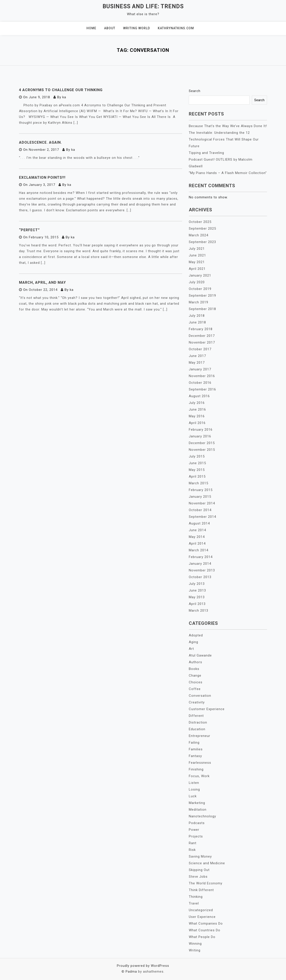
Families (196, 749)
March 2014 (199, 550)
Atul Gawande (200, 655)
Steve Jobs (198, 877)
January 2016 (200, 436)
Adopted (196, 635)
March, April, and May (42, 282)
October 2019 (200, 289)
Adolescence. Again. (40, 142)
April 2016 (197, 423)
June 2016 (197, 409)
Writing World (137, 28)
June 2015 (197, 463)
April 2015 (197, 476)
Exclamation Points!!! (42, 177)
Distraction (198, 722)
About (110, 28)
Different (196, 716)
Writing (195, 950)
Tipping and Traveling (206, 153)
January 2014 (200, 564)
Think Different (201, 890)
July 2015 (197, 456)
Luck (193, 796)
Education (197, 729)
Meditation (198, 810)
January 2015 (200, 497)
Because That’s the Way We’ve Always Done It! (228, 126)
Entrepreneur (200, 736)
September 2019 (202, 296)
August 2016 (199, 396)
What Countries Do (205, 930)
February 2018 (201, 329)
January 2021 (200, 275)
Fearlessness (200, 763)
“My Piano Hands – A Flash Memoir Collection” (228, 173)
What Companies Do (206, 923)
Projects (196, 836)
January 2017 (200, 369)
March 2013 (199, 611)
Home (91, 28)
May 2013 (197, 597)
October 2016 (200, 383)
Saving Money (200, 856)
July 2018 (197, 316)
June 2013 (197, 590)
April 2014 (197, 544)
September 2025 (202, 229)
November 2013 (202, 570)
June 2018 (197, 322)
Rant (193, 843)
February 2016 (201, 430)
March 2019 (199, 302)
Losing (194, 789)
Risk (192, 850)
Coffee (195, 689)
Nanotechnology (202, 816)
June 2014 (197, 530)
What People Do (202, 937)
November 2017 (202, 342)
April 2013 (197, 604)
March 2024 (199, 235)
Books (194, 669)
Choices (196, 682)
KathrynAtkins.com (176, 28)
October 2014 (200, 510)
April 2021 (197, 269)
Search (195, 91)
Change (195, 676)
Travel (194, 903)
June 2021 (197, 255)
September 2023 (202, 242)
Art (191, 649)
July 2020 (197, 282)
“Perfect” (29, 230)
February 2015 (201, 490)
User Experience (202, 917)
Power (194, 830)
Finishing (196, 769)
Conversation (200, 696)
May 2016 (197, 416)
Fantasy (195, 756)
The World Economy (206, 883)
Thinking (196, 897)
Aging (193, 642)
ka (64, 97)
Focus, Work (199, 776)
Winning (195, 944)
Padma (131, 972)
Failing (194, 743)
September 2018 (202, 309)
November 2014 (202, 503)
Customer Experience (207, 709)
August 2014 (199, 523)
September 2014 (202, 517)
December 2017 (202, 336)
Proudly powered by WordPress (143, 966)
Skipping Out (199, 870)
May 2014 (197, 537)
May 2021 (197, 262)
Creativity (197, 702)
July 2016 (197, 403)
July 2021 (197, 249)
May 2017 (197, 363)
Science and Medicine (207, 863)
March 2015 (199, 483)
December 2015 (202, 443)
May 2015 (197, 470)
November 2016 (202, 376)
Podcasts (197, 823)
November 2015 (202, 450)
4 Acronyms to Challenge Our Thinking (61, 90)
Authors (196, 662)
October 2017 (200, 349)
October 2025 (200, 222)
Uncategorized (201, 910)
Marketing (197, 803)
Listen (194, 783)
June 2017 (197, 356)
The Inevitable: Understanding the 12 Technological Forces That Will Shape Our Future (224, 139)
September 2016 (202, 389)
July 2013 (197, 584)
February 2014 (201, 557)
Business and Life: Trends (143, 6)
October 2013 (200, 577)
